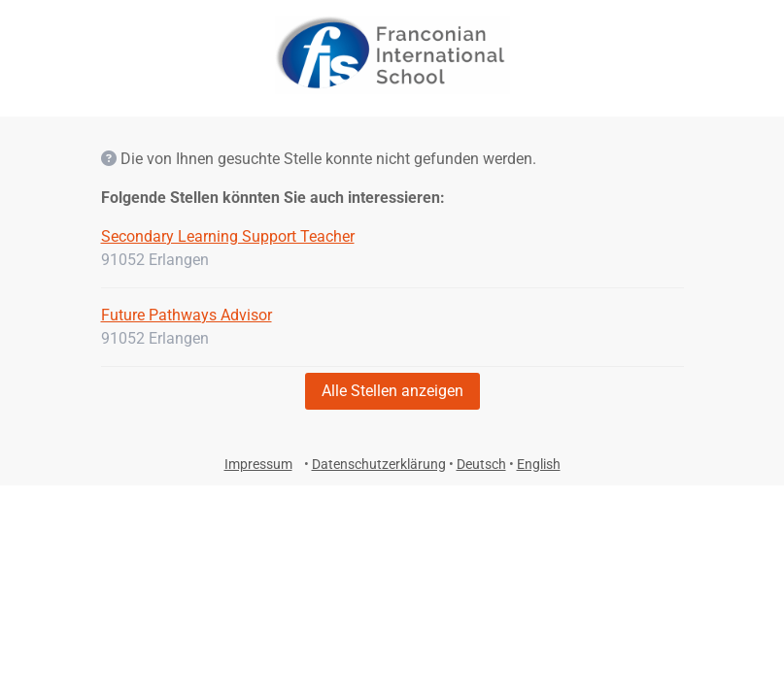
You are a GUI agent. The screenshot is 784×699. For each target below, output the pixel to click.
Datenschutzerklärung (379, 464)
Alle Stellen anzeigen (392, 391)
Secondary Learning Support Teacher (228, 236)
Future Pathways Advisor (187, 315)
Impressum (258, 464)
